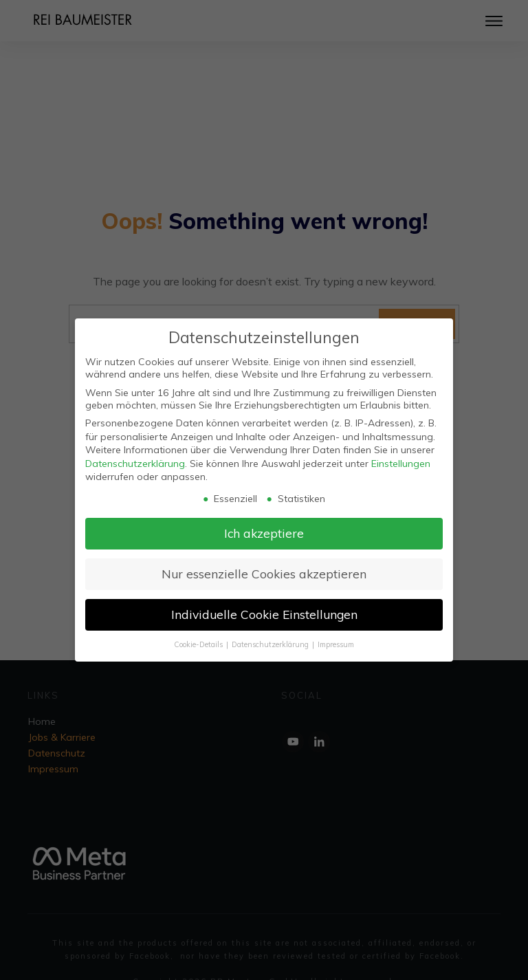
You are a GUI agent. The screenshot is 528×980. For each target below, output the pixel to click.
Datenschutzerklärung (135, 464)
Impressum (336, 644)
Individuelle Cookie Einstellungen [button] (264, 614)
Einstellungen (401, 464)
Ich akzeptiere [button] (264, 533)
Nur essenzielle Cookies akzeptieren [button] (264, 574)
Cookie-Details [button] (199, 644)
